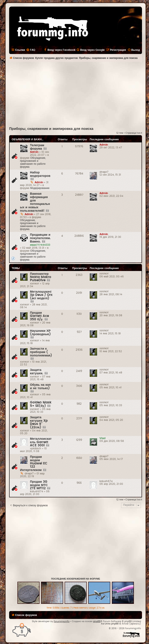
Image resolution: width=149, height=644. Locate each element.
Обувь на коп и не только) (40, 387)
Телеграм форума (37, 147)
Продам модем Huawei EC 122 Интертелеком (34, 463)
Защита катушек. (37, 372)
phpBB (97, 621)
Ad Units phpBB (110, 624)
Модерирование (40, 188)
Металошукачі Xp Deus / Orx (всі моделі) (41, 295)
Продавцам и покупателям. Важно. (40, 238)
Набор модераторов (40, 174)
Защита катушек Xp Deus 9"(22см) (39, 422)
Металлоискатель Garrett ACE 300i (41, 442)
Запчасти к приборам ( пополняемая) (41, 352)
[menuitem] (31, 50)
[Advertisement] (79, 94)
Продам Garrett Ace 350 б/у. (39, 316)
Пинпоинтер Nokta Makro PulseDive (41, 277)
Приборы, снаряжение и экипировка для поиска (51, 129)
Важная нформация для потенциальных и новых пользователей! (35, 202)
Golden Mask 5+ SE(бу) (41, 404)
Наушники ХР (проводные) (40, 333)
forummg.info (62, 621)
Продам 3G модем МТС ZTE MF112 (39, 485)
